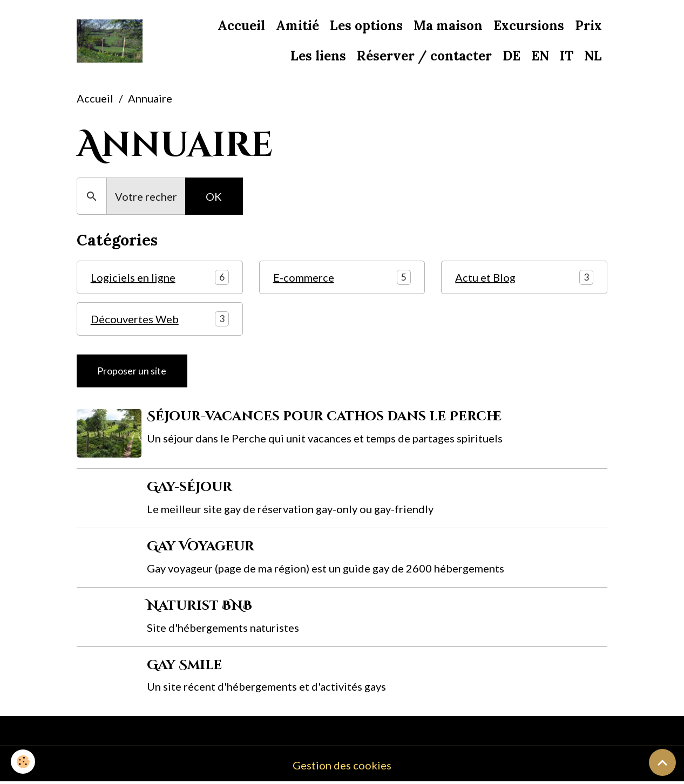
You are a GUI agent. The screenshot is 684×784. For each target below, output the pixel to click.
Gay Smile (184, 665)
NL (593, 56)
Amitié (297, 26)
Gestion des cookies (342, 765)
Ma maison (448, 26)
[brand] (110, 41)
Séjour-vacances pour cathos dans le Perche (324, 417)
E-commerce (304, 277)
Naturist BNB (199, 606)
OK (214, 196)
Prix (588, 26)
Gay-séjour (189, 487)
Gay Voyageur (201, 547)
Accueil (241, 26)
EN (540, 56)
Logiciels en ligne (133, 277)
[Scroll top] (662, 762)
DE (512, 56)
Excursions (529, 26)
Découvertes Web (135, 319)
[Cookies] (23, 762)
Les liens (318, 56)
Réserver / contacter (424, 56)
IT (567, 56)
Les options (366, 26)
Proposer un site (132, 371)
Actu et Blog (485, 277)
